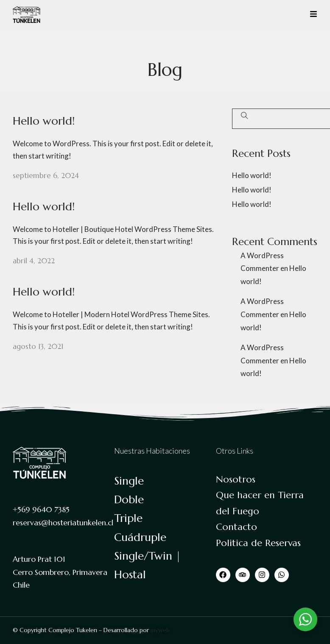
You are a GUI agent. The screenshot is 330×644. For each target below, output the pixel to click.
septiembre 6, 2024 (46, 176)
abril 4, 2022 (34, 261)
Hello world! (44, 121)
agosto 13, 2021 (38, 346)
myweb (160, 630)
